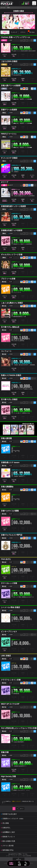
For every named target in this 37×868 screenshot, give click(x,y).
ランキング (14, 32)
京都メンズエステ (16, 801)
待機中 (23, 80)
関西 (8, 8)
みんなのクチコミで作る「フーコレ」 (19, 854)
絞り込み (31, 32)
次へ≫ (22, 809)
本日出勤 (14, 55)
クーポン (32, 176)
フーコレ (3, 8)
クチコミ (23, 32)
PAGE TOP (19, 860)
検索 (19, 865)
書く (26, 865)
